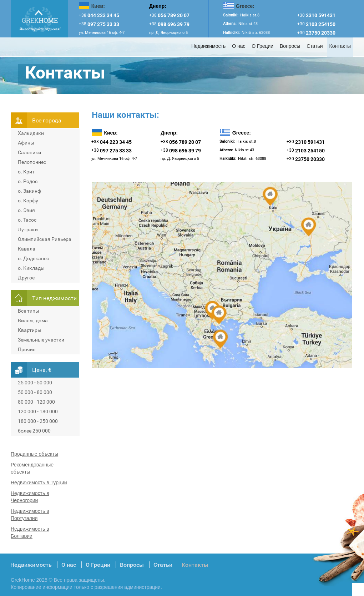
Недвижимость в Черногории (30, 497)
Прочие (27, 349)
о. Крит (26, 172)
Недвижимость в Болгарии (30, 532)
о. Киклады (31, 268)
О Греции (262, 46)
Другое (26, 278)
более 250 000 (34, 431)
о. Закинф (29, 191)
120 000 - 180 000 (38, 411)
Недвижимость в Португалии (30, 515)
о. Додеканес (33, 258)
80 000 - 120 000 (36, 402)
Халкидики (31, 133)
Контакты (340, 46)
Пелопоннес (32, 162)
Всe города (47, 120)
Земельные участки (41, 340)
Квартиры (30, 330)
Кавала (27, 249)
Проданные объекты (34, 454)
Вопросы (290, 46)
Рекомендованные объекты (32, 468)
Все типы (29, 311)
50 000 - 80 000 (35, 392)
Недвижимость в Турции (39, 483)
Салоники (29, 152)
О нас (239, 46)
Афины (26, 143)
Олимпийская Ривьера (45, 239)
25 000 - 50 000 (35, 383)
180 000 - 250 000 (38, 421)
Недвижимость (208, 46)
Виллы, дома (33, 320)
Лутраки (28, 229)
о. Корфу (28, 201)
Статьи (315, 46)
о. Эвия (26, 210)
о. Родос (28, 181)
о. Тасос (27, 220)
